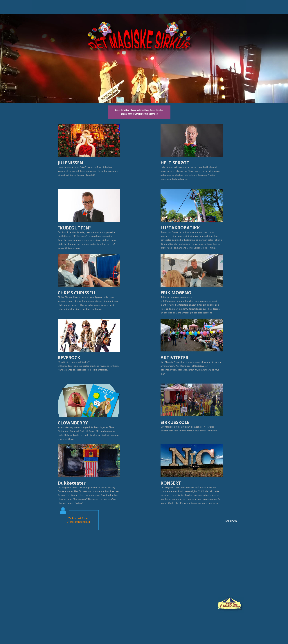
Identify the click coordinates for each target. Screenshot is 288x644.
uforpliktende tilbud (78, 522)
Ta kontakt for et (78, 518)
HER (156, 114)
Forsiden (231, 521)
